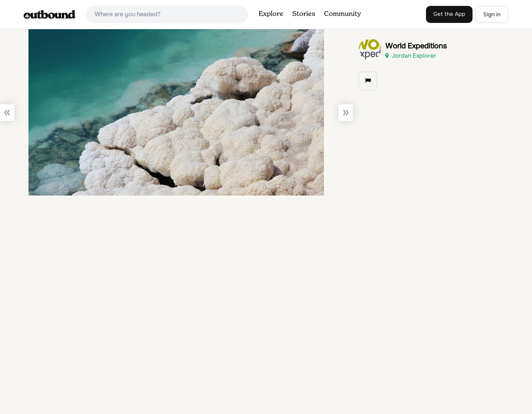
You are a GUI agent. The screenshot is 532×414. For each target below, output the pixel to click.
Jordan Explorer (411, 56)
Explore (271, 14)
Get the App (449, 14)
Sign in (492, 14)
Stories (304, 14)
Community (342, 14)
